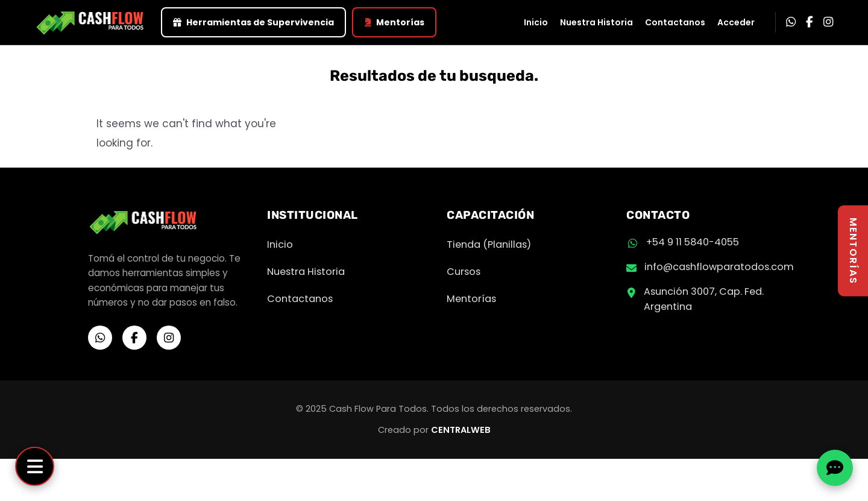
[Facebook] (810, 23)
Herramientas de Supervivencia (253, 22)
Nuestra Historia (596, 22)
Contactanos (675, 22)
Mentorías (394, 22)
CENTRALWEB (461, 430)
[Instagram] (828, 23)
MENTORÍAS (853, 250)
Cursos (464, 272)
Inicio (536, 22)
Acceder (736, 22)
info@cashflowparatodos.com (719, 267)
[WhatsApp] (791, 23)
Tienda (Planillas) (489, 244)
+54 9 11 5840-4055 (693, 242)
